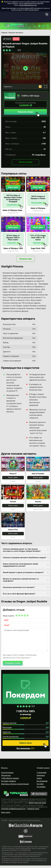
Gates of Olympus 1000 (13, 248)
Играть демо (13, 187)
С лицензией (42, 773)
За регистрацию (7, 773)
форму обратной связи (37, 803)
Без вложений (42, 781)
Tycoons (13, 502)
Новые (39, 778)
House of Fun (13, 530)
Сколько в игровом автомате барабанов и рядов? (24, 558)
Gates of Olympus (38, 208)
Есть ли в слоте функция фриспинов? (19, 594)
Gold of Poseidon (38, 474)
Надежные (41, 775)
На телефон (41, 787)
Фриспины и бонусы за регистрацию (15, 784)
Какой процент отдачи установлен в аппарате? (23, 572)
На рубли (40, 784)
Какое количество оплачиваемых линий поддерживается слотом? (20, 565)
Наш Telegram (41, 794)
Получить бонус (29, 113)
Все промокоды (23, 748)
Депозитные (6, 775)
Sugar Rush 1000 (38, 248)
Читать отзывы (25, 162)
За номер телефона (9, 781)
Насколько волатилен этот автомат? (19, 587)
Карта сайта (6, 812)
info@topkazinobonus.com (28, 5)
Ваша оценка (9, 616)
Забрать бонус (33, 744)
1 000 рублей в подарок (10, 778)
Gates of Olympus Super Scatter (13, 210)
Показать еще (25, 259)
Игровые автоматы (16, 33)
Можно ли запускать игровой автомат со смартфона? (21, 580)
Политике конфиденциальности (13, 809)
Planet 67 (13, 474)
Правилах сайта (33, 809)
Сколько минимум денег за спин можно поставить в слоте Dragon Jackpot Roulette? (22, 550)
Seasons (38, 502)
